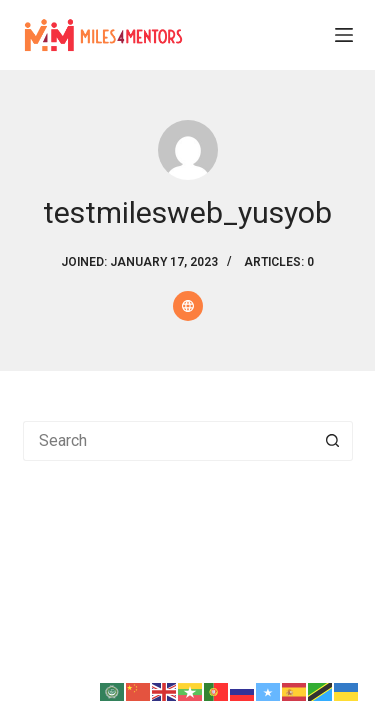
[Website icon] (188, 306)
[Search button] (333, 441)
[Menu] (344, 35)
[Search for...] (168, 441)
